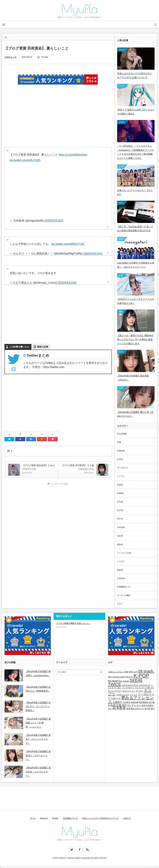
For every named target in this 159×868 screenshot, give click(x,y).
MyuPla (80, 9)
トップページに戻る (60, 484)
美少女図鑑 (122, 434)
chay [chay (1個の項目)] (110, 677)
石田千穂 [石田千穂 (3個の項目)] (116, 705)
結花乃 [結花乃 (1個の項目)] (144, 705)
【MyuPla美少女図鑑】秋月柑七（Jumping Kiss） (38, 673)
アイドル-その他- (124, 553)
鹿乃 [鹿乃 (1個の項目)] (153, 708)
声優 (119, 442)
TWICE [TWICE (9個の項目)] (115, 684)
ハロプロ (121, 561)
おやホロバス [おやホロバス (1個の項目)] (145, 685)
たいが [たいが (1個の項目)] (125, 688)
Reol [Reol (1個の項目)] (120, 681)
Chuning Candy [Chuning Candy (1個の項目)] (119, 677)
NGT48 (120, 510)
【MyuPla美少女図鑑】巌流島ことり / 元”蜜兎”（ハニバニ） (38, 723)
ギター (120, 604)
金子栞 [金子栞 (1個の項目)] (147, 708)
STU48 (120, 502)
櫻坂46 (120, 544)
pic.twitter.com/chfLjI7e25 (25, 160)
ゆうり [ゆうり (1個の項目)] (131, 688)
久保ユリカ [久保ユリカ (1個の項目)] (116, 698)
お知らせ (127, 818)
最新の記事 (43, 347)
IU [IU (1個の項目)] (132, 677)
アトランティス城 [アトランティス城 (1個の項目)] (142, 688)
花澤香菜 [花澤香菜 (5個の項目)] (119, 708)
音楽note (121, 451)
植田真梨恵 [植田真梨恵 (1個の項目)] (144, 702)
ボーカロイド (123, 468)
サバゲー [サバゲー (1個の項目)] (140, 691)
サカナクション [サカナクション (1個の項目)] (129, 691)
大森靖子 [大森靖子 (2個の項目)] (117, 702)
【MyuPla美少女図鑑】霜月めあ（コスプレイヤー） (38, 772)
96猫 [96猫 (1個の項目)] (126, 672)
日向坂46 (121, 527)
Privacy (55, 818)
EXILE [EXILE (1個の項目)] (128, 677)
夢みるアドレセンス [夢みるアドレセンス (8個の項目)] (131, 700)
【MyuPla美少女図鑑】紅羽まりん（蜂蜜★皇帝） (38, 689)
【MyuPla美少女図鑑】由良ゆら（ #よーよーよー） (38, 755)
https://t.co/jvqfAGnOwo (73, 155)
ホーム (33, 818)
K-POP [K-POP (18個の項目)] (141, 676)
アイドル (121, 476)
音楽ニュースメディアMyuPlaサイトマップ (101, 818)
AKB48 (120, 485)
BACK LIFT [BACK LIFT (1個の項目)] (133, 672)
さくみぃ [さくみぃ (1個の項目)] (118, 688)
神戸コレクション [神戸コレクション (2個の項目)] (132, 705)
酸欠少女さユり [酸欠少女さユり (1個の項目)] (137, 708)
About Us (44, 818)
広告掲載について (70, 818)
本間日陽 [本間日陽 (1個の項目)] (135, 702)
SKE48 (120, 536)
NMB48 (120, 493)
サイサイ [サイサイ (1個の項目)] (118, 691)
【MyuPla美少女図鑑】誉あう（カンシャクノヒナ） (38, 739)
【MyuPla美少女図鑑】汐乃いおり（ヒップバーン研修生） (38, 707)
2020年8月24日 (54, 221)
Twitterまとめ (11, 57)
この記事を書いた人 (19, 347)
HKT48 (120, 519)
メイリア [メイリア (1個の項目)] (134, 695)
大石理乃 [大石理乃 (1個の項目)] (127, 702)
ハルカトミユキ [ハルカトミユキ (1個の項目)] (123, 695)
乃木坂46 (121, 578)
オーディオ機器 (124, 595)
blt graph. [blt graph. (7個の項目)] (146, 671)
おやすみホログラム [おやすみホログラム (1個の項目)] (130, 685)
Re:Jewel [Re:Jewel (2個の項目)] (113, 681)
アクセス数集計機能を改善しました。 (74, 623)
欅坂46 (120, 570)
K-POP (120, 459)
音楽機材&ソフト (124, 587)
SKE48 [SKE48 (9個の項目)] (136, 680)
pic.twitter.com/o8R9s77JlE (68, 244)
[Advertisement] (58, 119)
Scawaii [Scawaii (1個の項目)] (126, 681)
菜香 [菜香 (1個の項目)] (128, 708)
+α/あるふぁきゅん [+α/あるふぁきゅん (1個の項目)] (116, 672)
